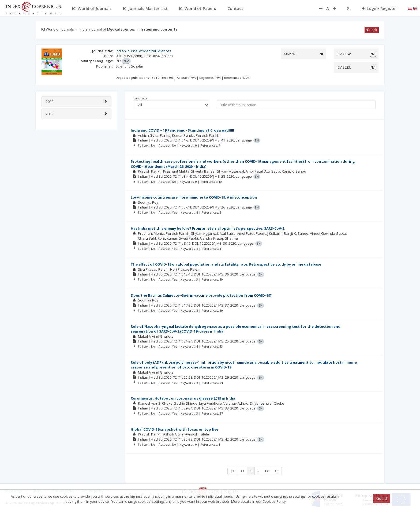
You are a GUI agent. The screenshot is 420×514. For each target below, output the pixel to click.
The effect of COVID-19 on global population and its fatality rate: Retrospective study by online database (226, 264)
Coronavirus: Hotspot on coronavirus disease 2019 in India (183, 398)
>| (277, 471)
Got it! (382, 498)
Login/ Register (379, 8)
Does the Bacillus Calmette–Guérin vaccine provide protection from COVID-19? (201, 295)
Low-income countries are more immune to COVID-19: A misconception (194, 197)
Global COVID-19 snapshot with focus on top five (175, 429)
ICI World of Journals (58, 29)
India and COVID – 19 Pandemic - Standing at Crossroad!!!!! (182, 130)
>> (267, 471)
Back (372, 30)
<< (242, 471)
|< (232, 471)
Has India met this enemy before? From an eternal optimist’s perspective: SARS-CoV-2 (207, 228)
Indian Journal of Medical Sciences (107, 29)
